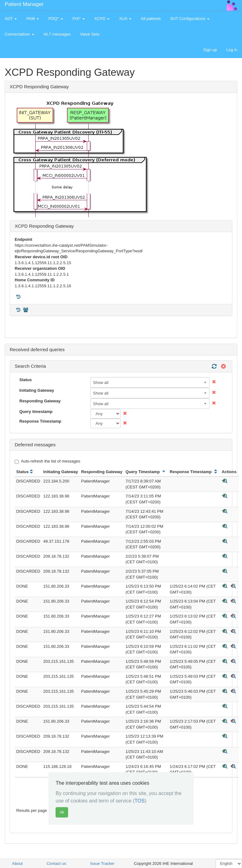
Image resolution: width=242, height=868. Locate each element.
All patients (151, 19)
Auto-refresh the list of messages (47, 461)
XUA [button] (125, 19)
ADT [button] (11, 19)
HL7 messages (57, 34)
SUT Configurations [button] (190, 19)
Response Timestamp (40, 421)
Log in (232, 50)
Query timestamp (36, 412)
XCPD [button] (102, 19)
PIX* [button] (79, 19)
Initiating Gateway (37, 390)
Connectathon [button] (20, 34)
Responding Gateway (40, 401)
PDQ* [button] (56, 19)
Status (26, 380)
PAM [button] (33, 19)
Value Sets (90, 34)
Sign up (210, 50)
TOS (140, 801)
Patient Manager (24, 4)
